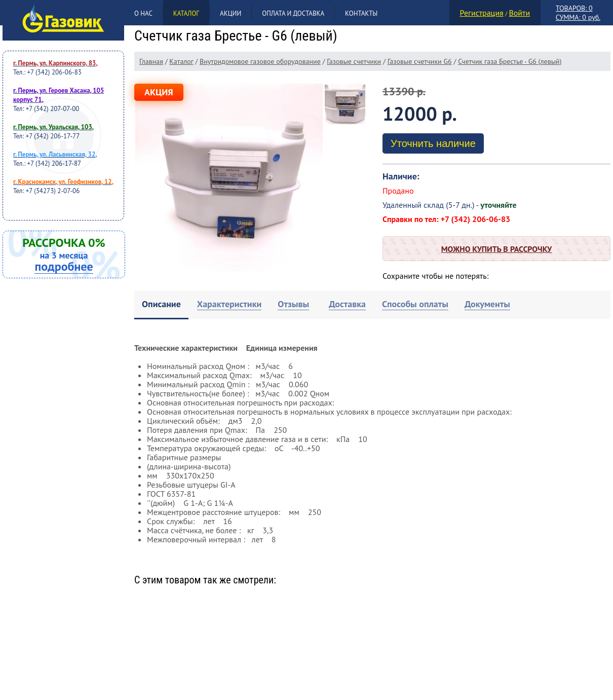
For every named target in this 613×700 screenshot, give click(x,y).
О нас (143, 13)
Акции (231, 13)
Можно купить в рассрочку (496, 249)
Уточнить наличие (433, 143)
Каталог (186, 13)
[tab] (161, 305)
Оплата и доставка (293, 13)
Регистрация (482, 13)
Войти (519, 13)
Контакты (361, 13)
